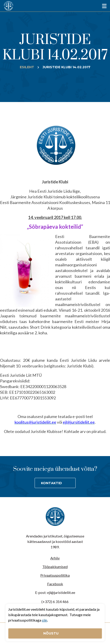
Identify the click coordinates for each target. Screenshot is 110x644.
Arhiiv (55, 558)
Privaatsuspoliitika (55, 575)
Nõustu (51, 633)
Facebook (55, 584)
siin (45, 620)
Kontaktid (51, 483)
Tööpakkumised (55, 567)
